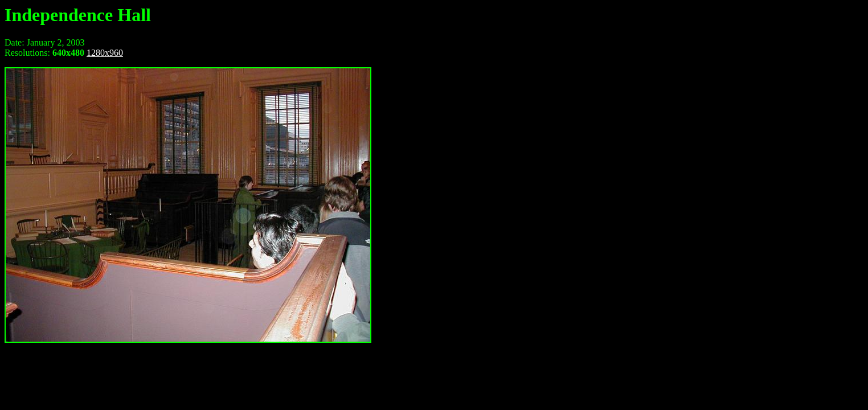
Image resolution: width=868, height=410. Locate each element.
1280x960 (105, 53)
